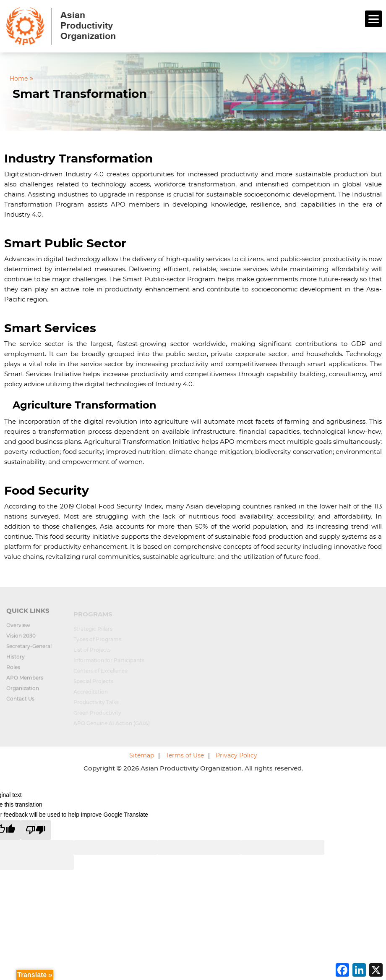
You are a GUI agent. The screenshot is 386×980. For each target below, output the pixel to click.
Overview (18, 629)
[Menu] (373, 19)
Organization (23, 692)
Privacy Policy (236, 755)
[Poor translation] (36, 830)
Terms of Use (185, 755)
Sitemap (142, 755)
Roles (13, 671)
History (16, 660)
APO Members (25, 681)
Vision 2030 (21, 639)
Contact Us (20, 702)
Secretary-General (29, 650)
